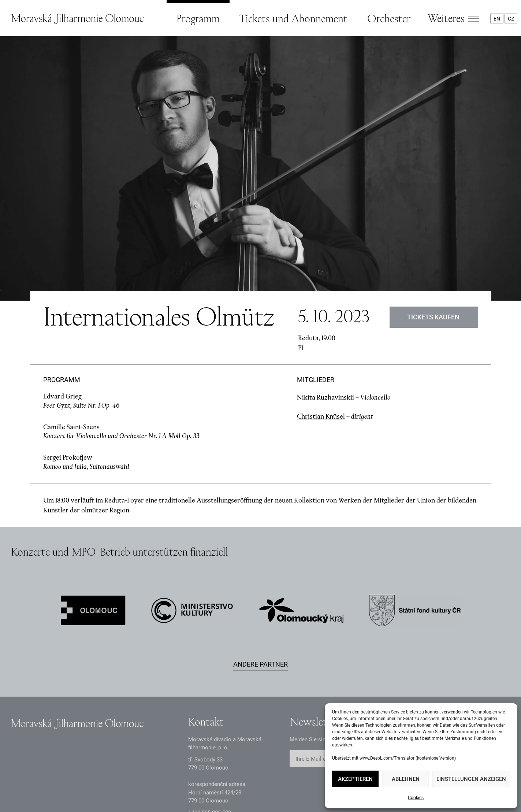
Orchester (389, 18)
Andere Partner (260, 587)
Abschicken (376, 682)
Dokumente (103, 798)
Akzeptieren (355, 779)
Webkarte (293, 798)
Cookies (416, 798)
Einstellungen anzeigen (471, 779)
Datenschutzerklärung (38, 798)
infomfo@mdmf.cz (211, 748)
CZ (511, 19)
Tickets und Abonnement (293, 18)
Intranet (152, 798)
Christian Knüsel (321, 339)
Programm (198, 18)
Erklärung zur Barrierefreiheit (222, 798)
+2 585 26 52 (210, 736)
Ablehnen (406, 779)
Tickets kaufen (434, 240)
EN (497, 19)
